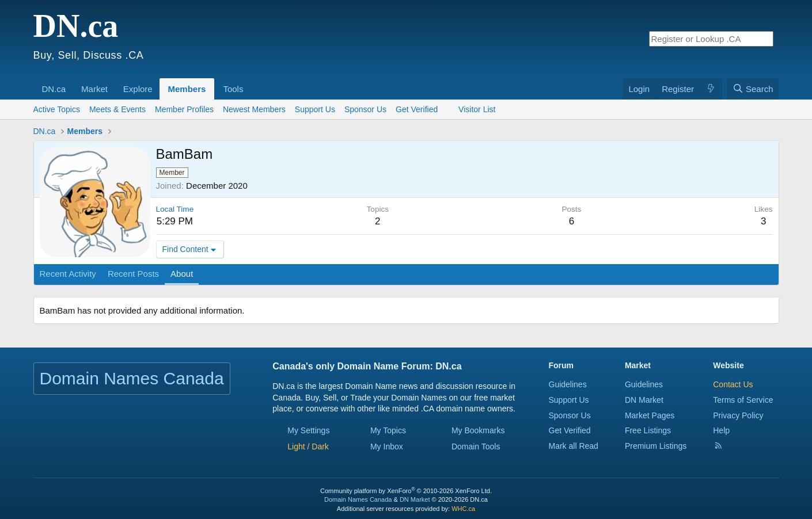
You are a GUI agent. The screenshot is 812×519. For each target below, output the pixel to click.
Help (721, 430)
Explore (138, 89)
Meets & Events (117, 109)
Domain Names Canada (358, 499)
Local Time (175, 209)
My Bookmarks (478, 430)
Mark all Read (574, 446)
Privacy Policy (738, 415)
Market (94, 89)
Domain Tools (476, 447)
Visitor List (477, 109)
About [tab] (182, 274)
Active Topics (57, 109)
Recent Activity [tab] (68, 274)
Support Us (315, 109)
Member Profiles (184, 109)
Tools (233, 89)
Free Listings (648, 430)
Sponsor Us (365, 109)
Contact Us (733, 384)
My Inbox (387, 447)
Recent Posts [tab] (133, 274)
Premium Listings (656, 446)
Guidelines (568, 384)
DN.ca (54, 89)
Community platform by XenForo (406, 491)
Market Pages (650, 415)
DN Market (644, 400)
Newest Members (254, 109)
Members (187, 89)
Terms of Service (743, 400)
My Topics (388, 430)
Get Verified (422, 109)
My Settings (308, 430)
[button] (70, 83)
